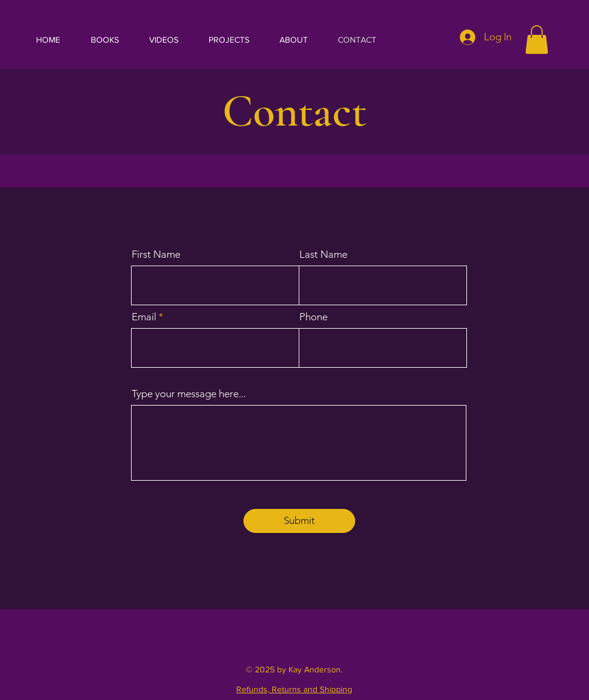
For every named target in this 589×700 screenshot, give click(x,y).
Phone (313, 317)
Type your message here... (189, 394)
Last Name (323, 254)
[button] (537, 40)
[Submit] (299, 521)
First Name (156, 254)
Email (144, 317)
